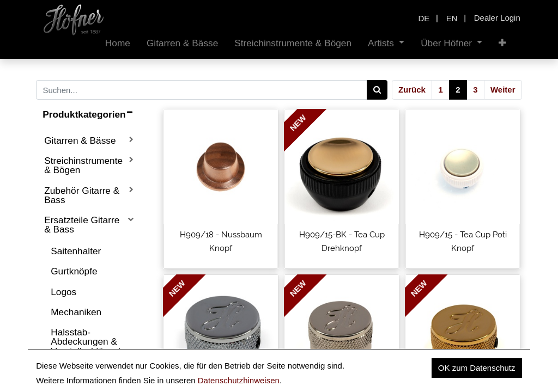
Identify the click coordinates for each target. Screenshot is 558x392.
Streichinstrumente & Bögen (83, 165)
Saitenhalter (76, 251)
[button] (502, 43)
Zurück (412, 90)
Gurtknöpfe (74, 271)
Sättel (63, 371)
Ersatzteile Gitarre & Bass (82, 225)
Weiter (503, 90)
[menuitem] (118, 43)
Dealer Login (497, 18)
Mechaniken (76, 312)
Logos (63, 292)
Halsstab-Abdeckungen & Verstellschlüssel (86, 342)
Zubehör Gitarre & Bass (82, 195)
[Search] (377, 90)
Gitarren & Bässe (80, 140)
